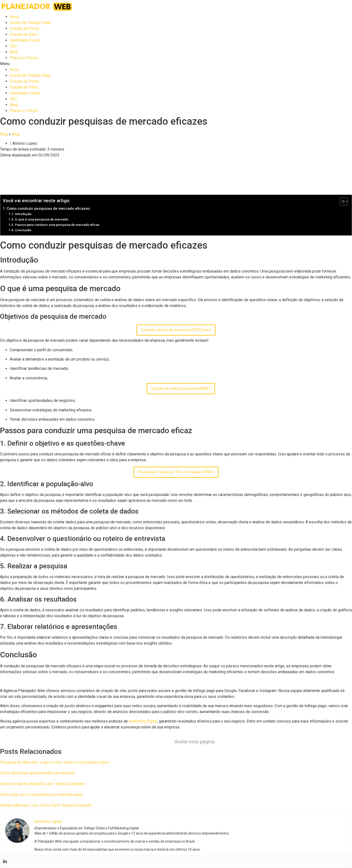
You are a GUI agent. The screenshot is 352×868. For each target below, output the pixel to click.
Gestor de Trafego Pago (30, 23)
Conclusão (23, 230)
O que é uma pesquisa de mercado (42, 219)
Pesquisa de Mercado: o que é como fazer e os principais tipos (54, 762)
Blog (14, 52)
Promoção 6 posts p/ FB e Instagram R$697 (176, 472)
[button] (176, 64)
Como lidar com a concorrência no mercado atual (41, 795)
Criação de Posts (25, 28)
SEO (13, 46)
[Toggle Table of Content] (341, 201)
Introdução (23, 214)
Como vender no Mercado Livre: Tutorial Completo (43, 784)
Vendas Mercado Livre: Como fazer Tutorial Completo (46, 805)
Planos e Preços (24, 58)
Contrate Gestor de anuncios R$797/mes (176, 330)
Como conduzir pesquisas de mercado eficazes (48, 209)
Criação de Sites (24, 34)
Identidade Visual (25, 40)
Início (14, 17)
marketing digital (143, 721)
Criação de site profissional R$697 (181, 389)
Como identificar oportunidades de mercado (37, 773)
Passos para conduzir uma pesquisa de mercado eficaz (57, 225)
